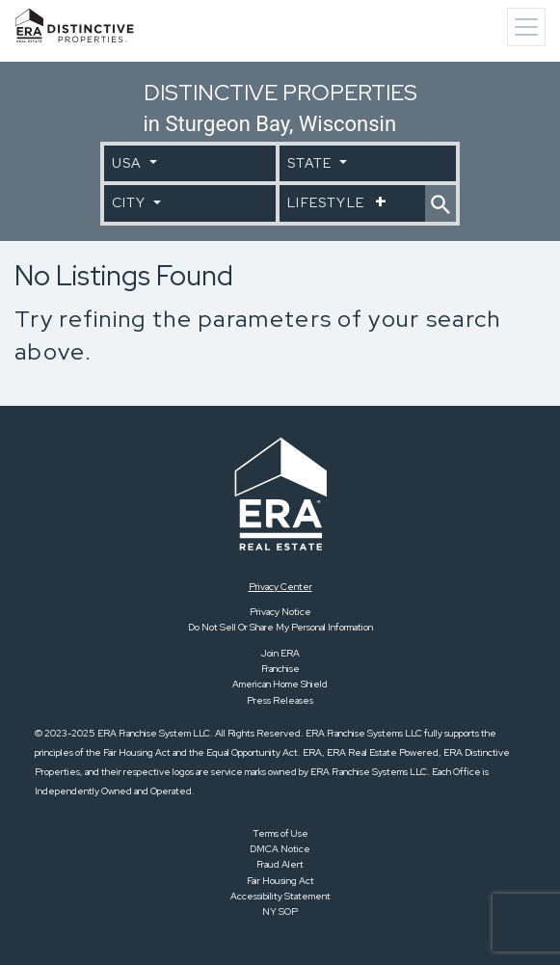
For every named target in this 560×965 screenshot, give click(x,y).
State (311, 163)
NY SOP (280, 911)
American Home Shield (280, 684)
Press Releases (280, 700)
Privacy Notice (280, 612)
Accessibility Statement (280, 896)
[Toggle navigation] (526, 27)
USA (129, 163)
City (131, 202)
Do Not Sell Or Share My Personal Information (280, 627)
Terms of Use (280, 833)
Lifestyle (328, 202)
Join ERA (280, 653)
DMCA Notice (280, 849)
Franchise (280, 669)
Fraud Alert (280, 864)
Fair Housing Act (280, 881)
